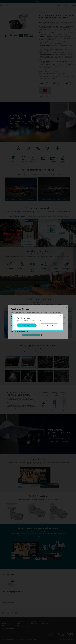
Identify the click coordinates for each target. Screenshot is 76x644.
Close (61, 316)
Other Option (49, 325)
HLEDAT (27, 325)
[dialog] (38, 322)
